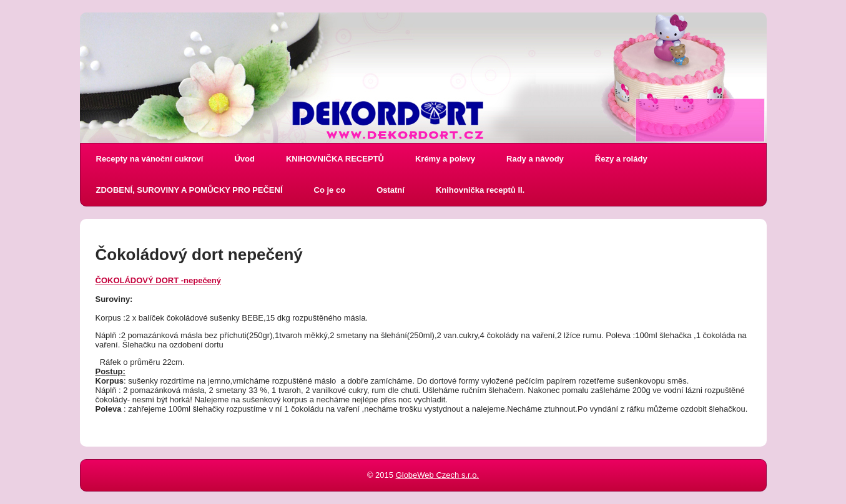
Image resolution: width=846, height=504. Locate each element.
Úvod (244, 159)
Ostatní (391, 190)
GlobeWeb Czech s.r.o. (437, 475)
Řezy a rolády (621, 159)
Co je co (330, 190)
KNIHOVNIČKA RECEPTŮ (335, 159)
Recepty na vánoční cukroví (150, 159)
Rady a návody (535, 159)
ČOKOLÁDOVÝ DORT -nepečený (159, 280)
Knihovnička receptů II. (480, 190)
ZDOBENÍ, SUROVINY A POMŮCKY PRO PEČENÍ (189, 190)
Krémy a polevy (445, 159)
